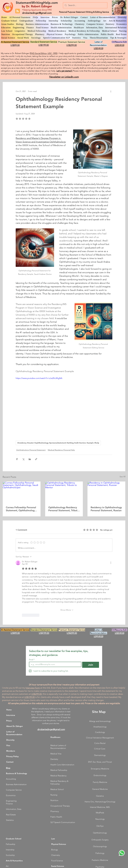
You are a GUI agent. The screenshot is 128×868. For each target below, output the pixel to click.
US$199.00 (30, 697)
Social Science (58, 866)
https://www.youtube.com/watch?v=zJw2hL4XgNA (39, 378)
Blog (8, 768)
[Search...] (85, 5)
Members (11, 751)
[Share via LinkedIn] (30, 459)
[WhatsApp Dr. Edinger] (122, 853)
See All (123, 477)
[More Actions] (111, 563)
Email (32, 660)
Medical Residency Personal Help (61, 450)
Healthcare (55, 737)
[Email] (54, 664)
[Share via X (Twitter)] (23, 459)
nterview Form (33, 688)
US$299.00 (37, 694)
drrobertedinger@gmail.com (37, 13)
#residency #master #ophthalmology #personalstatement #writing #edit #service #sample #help (58, 443)
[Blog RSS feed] (18, 11)
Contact (10, 762)
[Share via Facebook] (17, 459)
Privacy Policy (12, 756)
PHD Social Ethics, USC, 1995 (44, 53)
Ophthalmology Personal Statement (31, 450)
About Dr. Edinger (15, 726)
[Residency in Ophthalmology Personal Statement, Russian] (106, 492)
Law (53, 839)
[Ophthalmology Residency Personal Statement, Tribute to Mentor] (64, 492)
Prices (9, 721)
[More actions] (111, 91)
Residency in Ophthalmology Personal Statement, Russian (106, 509)
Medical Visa (56, 754)
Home (9, 710)
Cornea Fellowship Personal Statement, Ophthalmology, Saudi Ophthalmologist (21, 509)
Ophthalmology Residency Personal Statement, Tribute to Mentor (63, 509)
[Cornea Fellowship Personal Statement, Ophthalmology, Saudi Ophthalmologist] (22, 492)
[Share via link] (36, 459)
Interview (11, 715)
